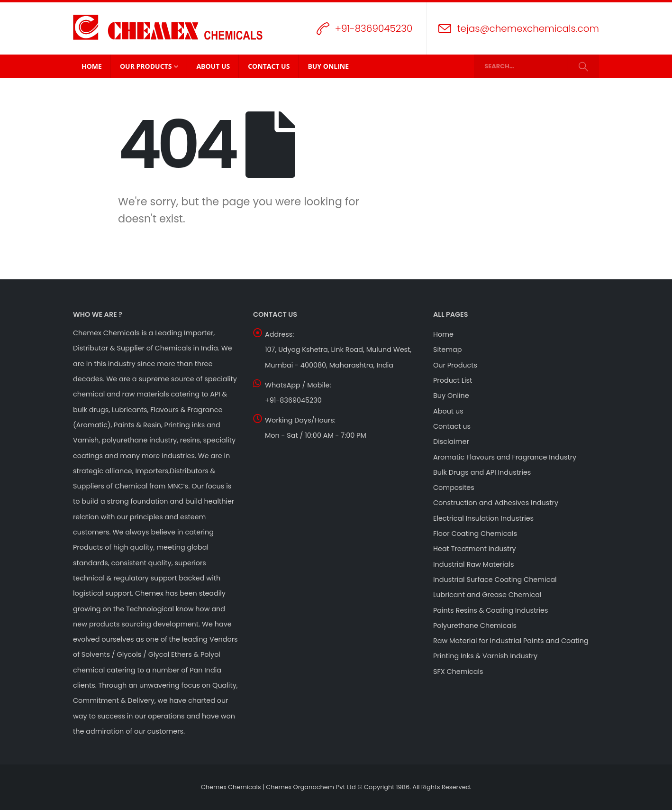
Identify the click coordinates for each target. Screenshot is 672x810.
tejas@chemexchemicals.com (528, 28)
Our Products (146, 66)
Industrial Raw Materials (474, 564)
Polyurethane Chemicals (475, 626)
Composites (454, 488)
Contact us (452, 426)
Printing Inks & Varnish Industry (485, 656)
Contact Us (269, 66)
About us (448, 411)
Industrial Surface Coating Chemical (495, 580)
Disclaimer (451, 442)
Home (92, 66)
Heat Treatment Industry (475, 549)
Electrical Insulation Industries (483, 518)
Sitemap (447, 350)
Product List (453, 380)
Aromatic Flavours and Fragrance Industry (505, 457)
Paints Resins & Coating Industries (491, 610)
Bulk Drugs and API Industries (482, 472)
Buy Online (328, 66)
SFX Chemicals (458, 672)
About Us (213, 66)
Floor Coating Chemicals (475, 534)
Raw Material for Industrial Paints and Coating (511, 641)
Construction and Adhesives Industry (496, 503)
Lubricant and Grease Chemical (487, 595)
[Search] (583, 66)
